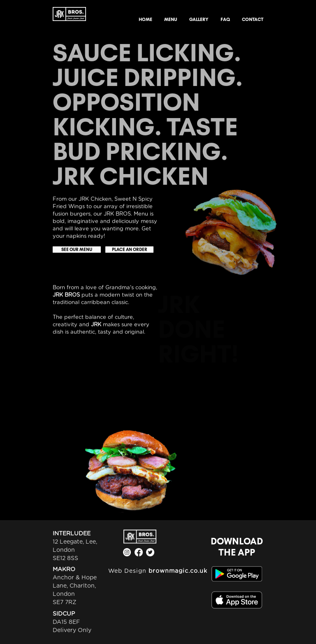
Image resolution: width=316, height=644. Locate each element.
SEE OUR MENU (77, 250)
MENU (171, 19)
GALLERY (199, 19)
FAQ (225, 19)
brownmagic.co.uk (178, 571)
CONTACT (253, 19)
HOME (145, 19)
